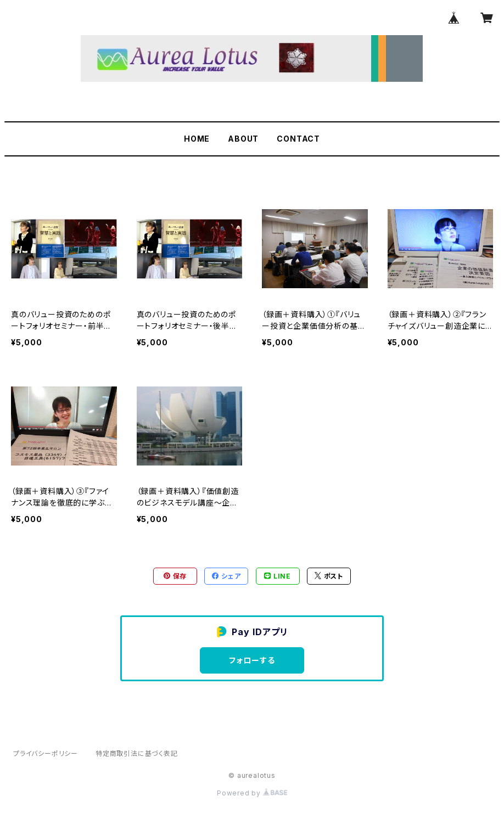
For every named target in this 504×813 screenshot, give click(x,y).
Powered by (252, 793)
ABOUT (243, 139)
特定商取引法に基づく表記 (137, 753)
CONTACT (298, 139)
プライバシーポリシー (46, 753)
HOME (197, 139)
